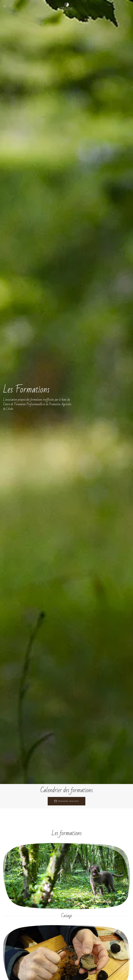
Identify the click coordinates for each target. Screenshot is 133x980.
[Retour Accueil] (66, 6)
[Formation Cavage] (66, 881)
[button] (5, 6)
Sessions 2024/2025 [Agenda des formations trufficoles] (66, 801)
